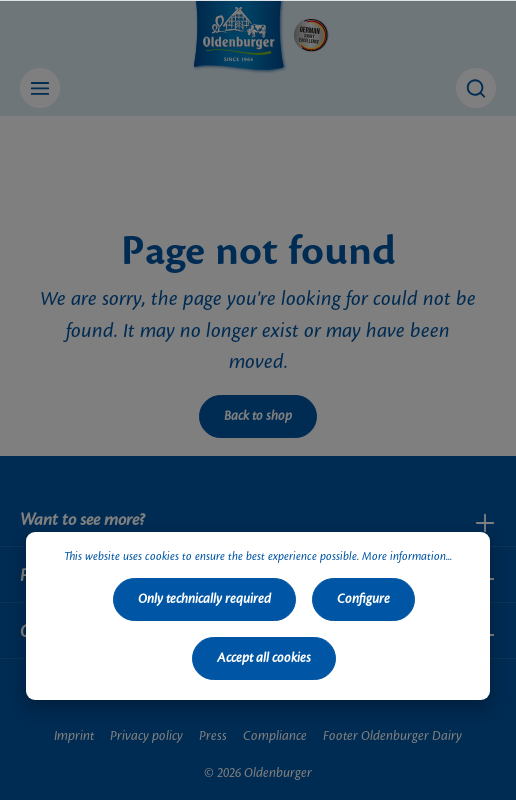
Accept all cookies (264, 658)
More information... (407, 557)
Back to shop (258, 416)
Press (213, 736)
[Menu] (40, 88)
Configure (363, 599)
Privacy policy (146, 736)
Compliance (275, 736)
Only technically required (204, 599)
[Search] (476, 88)
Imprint (74, 736)
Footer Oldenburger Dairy (392, 736)
